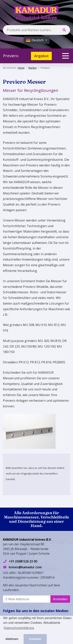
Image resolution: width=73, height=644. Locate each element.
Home (21, 68)
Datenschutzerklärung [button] (19, 628)
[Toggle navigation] (66, 56)
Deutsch (35, 40)
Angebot (41, 56)
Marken (33, 68)
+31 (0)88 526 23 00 (23, 561)
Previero (11, 56)
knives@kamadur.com (25, 567)
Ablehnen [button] (12, 639)
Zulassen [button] (35, 639)
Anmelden (60, 599)
